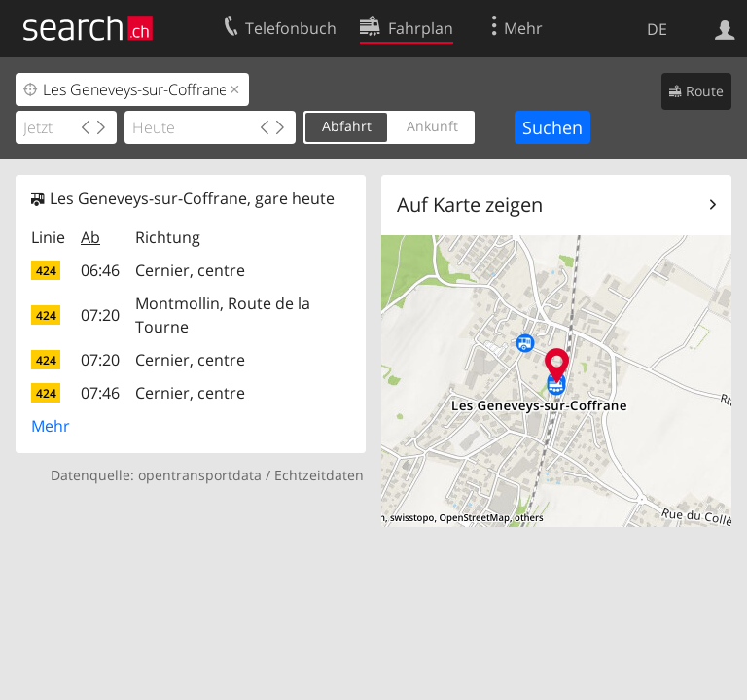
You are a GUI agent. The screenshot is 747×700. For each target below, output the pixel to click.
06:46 (100, 270)
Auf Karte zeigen (470, 205)
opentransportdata (200, 475)
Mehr (51, 426)
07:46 (100, 393)
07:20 (100, 315)
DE (657, 29)
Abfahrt (347, 126)
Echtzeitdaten (319, 475)
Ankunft (432, 126)
